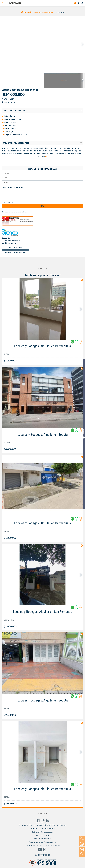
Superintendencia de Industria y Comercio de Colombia (42, 845)
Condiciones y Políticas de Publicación (42, 829)
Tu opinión (84, 434)
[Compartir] (82, 3)
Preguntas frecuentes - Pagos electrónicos (42, 842)
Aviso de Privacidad (42, 835)
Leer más (41, 157)
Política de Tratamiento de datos (19, 212)
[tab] (42, 111)
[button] (42, 111)
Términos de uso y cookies (43, 839)
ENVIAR (42, 206)
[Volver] (3, 3)
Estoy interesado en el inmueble (42, 188)
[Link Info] (42, 352)
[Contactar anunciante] (80, 343)
